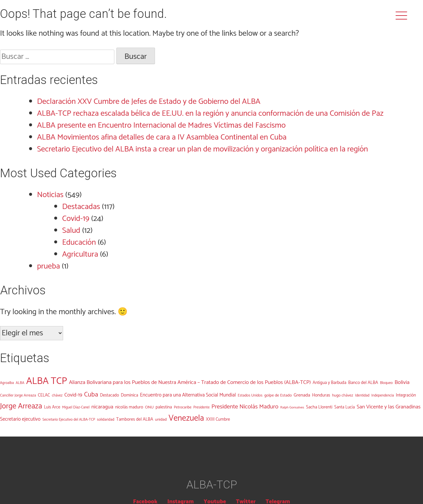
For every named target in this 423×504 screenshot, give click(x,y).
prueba (48, 266)
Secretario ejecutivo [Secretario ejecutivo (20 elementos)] (20, 419)
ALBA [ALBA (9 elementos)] (20, 383)
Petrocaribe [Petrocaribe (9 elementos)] (183, 407)
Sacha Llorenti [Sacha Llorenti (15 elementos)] (319, 407)
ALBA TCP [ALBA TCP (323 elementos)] (47, 381)
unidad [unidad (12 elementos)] (161, 420)
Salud (71, 231)
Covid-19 (76, 219)
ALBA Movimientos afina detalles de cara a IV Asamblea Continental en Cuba (162, 137)
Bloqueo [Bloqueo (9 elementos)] (386, 383)
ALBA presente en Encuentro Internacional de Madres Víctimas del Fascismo (161, 126)
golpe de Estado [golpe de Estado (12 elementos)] (278, 395)
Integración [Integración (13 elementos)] (406, 395)
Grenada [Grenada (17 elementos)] (302, 395)
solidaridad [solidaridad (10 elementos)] (106, 420)
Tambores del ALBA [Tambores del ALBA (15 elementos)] (135, 419)
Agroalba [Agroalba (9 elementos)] (7, 383)
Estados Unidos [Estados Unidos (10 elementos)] (250, 395)
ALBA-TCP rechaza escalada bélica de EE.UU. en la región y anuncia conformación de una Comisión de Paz (210, 114)
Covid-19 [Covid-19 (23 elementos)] (73, 395)
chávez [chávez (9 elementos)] (57, 396)
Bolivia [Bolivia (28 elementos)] (402, 382)
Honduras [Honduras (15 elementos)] (321, 395)
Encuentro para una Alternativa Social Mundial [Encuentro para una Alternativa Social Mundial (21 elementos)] (188, 395)
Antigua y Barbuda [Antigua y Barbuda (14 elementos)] (329, 383)
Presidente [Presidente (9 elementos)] (201, 407)
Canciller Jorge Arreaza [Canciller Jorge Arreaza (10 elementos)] (18, 395)
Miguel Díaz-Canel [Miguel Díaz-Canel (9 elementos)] (76, 407)
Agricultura (80, 254)
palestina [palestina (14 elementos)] (164, 407)
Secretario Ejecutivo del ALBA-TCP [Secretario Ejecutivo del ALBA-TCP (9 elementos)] (69, 420)
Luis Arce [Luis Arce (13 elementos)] (52, 407)
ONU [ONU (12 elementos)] (150, 407)
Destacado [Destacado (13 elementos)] (109, 395)
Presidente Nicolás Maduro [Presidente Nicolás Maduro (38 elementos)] (245, 407)
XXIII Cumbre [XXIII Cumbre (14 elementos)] (218, 419)
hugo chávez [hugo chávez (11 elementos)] (343, 396)
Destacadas (81, 207)
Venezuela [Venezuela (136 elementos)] (186, 418)
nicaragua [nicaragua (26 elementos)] (102, 407)
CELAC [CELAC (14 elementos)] (44, 395)
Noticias (50, 195)
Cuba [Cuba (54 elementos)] (91, 395)
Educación (79, 243)
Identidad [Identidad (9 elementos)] (362, 396)
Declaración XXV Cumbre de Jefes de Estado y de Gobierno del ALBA (149, 102)
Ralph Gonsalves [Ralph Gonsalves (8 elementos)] (292, 407)
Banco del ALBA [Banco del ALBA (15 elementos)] (363, 383)
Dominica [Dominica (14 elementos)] (130, 395)
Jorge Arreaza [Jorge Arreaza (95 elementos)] (21, 406)
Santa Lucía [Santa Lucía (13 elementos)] (344, 407)
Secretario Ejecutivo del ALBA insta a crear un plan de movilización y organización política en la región (203, 149)
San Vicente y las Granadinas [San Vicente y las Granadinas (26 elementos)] (389, 407)
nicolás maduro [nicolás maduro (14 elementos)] (129, 407)
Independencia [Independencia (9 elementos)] (383, 396)
